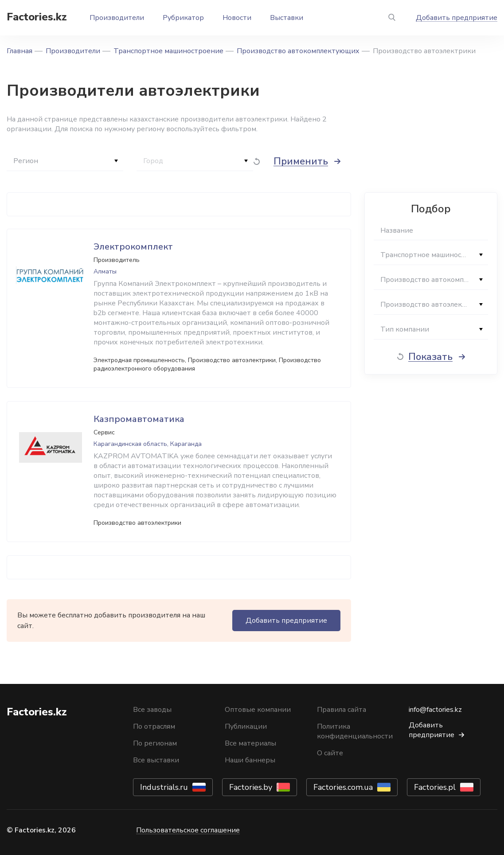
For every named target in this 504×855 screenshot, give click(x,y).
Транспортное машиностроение (168, 51)
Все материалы (250, 743)
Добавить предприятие (457, 18)
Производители (117, 18)
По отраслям (154, 726)
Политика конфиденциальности (355, 731)
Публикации (246, 726)
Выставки (287, 18)
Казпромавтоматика (139, 419)
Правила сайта (342, 710)
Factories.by (251, 787)
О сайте (330, 753)
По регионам (155, 743)
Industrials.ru (164, 787)
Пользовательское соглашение (188, 830)
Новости (237, 18)
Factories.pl (435, 787)
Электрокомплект (133, 247)
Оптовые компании (258, 710)
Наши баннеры (250, 760)
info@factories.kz (435, 710)
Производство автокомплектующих (298, 51)
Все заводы (152, 710)
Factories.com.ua (343, 787)
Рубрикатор (183, 18)
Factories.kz (37, 17)
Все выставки (156, 760)
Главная (20, 51)
